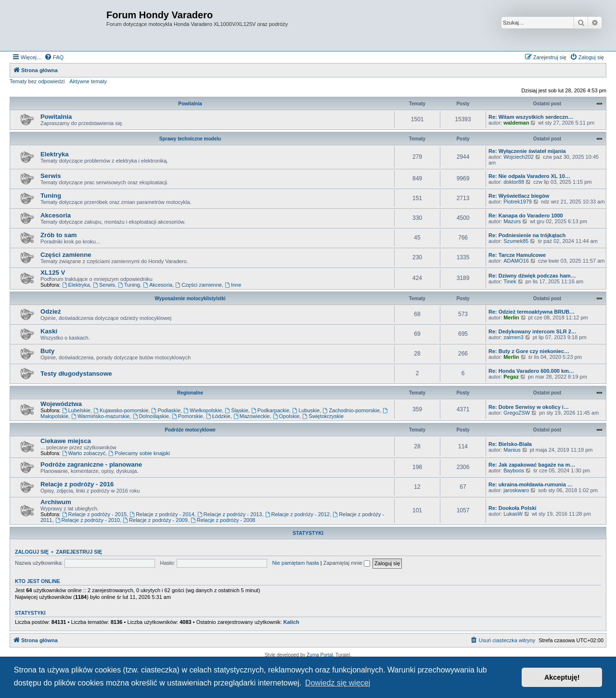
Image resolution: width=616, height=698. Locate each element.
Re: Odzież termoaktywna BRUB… (532, 312)
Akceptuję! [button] (562, 677)
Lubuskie (306, 410)
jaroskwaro (516, 490)
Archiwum (56, 502)
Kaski (49, 331)
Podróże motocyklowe (190, 430)
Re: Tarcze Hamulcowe (517, 255)
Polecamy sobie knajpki (139, 453)
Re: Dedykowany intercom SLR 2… (533, 331)
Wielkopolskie (203, 410)
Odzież (51, 311)
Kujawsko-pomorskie (121, 410)
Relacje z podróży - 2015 (95, 514)
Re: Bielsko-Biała (510, 444)
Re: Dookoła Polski (513, 508)
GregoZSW (517, 413)
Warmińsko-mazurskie (100, 416)
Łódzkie (218, 416)
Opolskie (286, 416)
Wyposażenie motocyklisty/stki (190, 298)
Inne (233, 285)
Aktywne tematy (88, 81)
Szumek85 (516, 241)
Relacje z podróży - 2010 (88, 520)
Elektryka (55, 154)
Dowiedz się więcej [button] (338, 683)
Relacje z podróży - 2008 (223, 520)
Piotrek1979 (518, 202)
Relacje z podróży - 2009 (155, 520)
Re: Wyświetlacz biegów (519, 196)
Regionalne (190, 393)
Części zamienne (66, 255)
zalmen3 (513, 337)
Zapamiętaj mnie (347, 563)
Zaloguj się (32, 552)
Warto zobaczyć (84, 453)
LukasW (513, 514)
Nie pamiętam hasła (295, 563)
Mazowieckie (252, 416)
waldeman (516, 123)
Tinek (510, 281)
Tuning (51, 196)
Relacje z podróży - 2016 (77, 484)
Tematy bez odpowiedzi (37, 81)
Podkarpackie (270, 410)
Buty (47, 351)
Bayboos (514, 470)
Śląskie (236, 410)
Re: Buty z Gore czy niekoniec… (529, 351)
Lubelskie (76, 410)
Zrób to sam (58, 235)
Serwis (51, 176)
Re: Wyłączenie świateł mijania (527, 151)
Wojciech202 (519, 157)
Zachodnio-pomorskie (352, 410)
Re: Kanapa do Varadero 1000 (526, 216)
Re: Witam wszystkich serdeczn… (531, 117)
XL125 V (53, 273)
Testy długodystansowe (76, 374)
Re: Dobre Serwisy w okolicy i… (529, 407)
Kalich (291, 622)
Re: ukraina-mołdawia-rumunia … (531, 484)
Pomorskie (187, 416)
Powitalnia (190, 104)
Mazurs (512, 221)
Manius (512, 450)
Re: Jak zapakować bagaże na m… (532, 465)
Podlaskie (166, 410)
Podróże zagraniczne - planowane (91, 464)
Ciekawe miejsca (66, 441)
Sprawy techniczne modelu (190, 139)
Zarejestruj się (79, 552)
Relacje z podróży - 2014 (162, 514)
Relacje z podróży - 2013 (230, 514)
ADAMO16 (516, 261)
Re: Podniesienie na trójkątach (527, 235)
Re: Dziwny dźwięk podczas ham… (532, 276)
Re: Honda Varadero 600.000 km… (531, 371)
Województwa (61, 404)
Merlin (511, 317)
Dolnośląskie (151, 416)
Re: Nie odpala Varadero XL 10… (529, 176)
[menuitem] (54, 57)
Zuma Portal (320, 655)
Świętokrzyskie (323, 416)
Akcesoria (56, 215)
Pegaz (511, 377)
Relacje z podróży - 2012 (298, 514)
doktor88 (514, 182)
